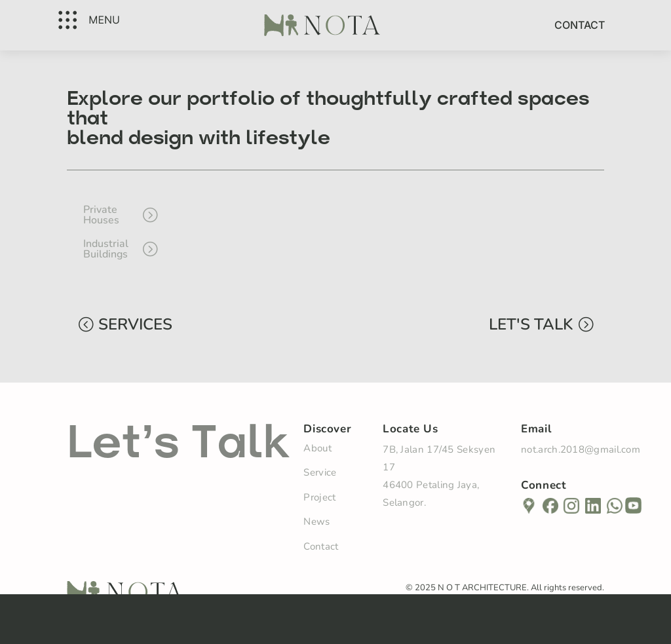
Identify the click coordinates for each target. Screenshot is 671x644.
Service (320, 472)
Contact (580, 25)
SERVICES (135, 324)
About (317, 448)
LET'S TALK (531, 324)
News (316, 521)
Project (319, 497)
